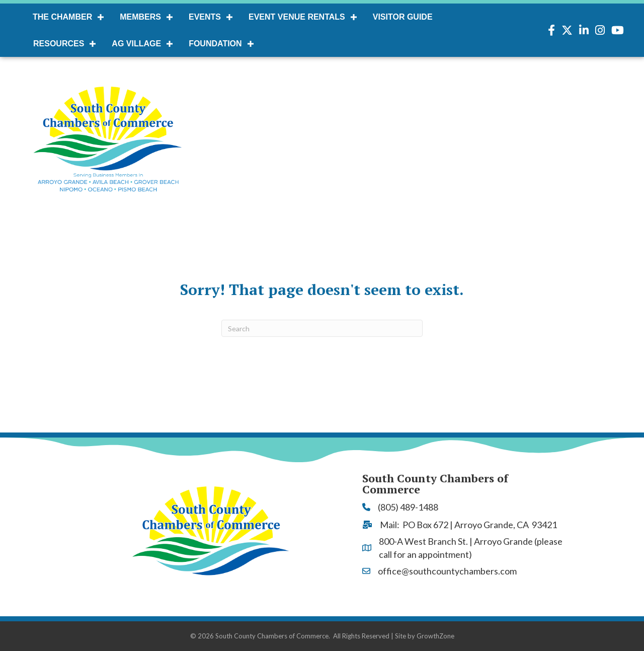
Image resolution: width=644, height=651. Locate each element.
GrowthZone (435, 636)
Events (205, 17)
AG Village (136, 44)
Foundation (215, 44)
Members (140, 17)
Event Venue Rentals (297, 17)
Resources (59, 44)
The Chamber (62, 17)
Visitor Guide (403, 17)
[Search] (322, 328)
